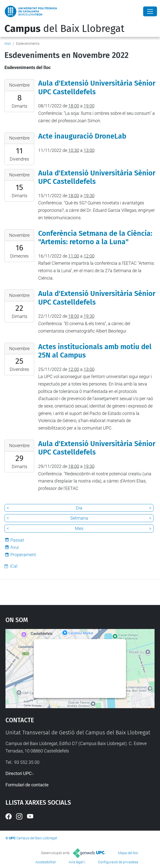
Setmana (79, 518)
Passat (17, 540)
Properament (23, 555)
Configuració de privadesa (118, 862)
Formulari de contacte (27, 785)
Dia (79, 508)
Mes (79, 528)
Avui (15, 547)
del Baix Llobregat (64, 29)
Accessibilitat (46, 862)
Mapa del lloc (128, 853)
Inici (8, 44)
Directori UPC (19, 773)
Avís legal (76, 862)
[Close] (150, 11)
